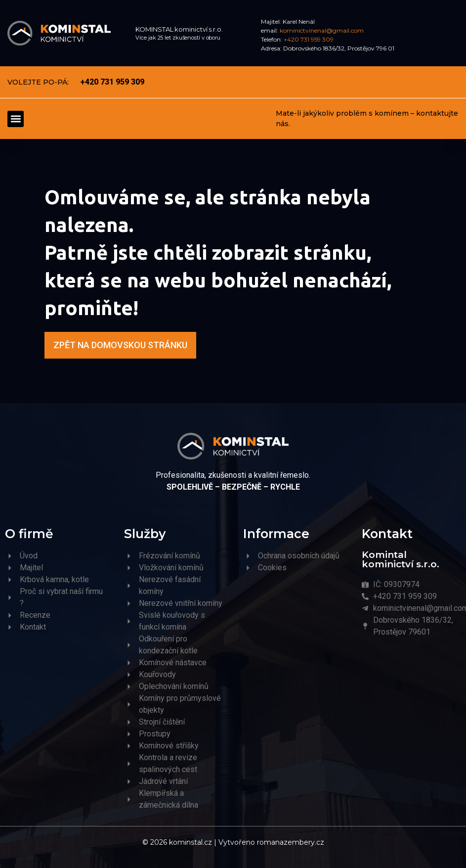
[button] (16, 119)
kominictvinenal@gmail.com (322, 30)
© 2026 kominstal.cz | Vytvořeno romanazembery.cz (233, 842)
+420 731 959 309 (309, 39)
